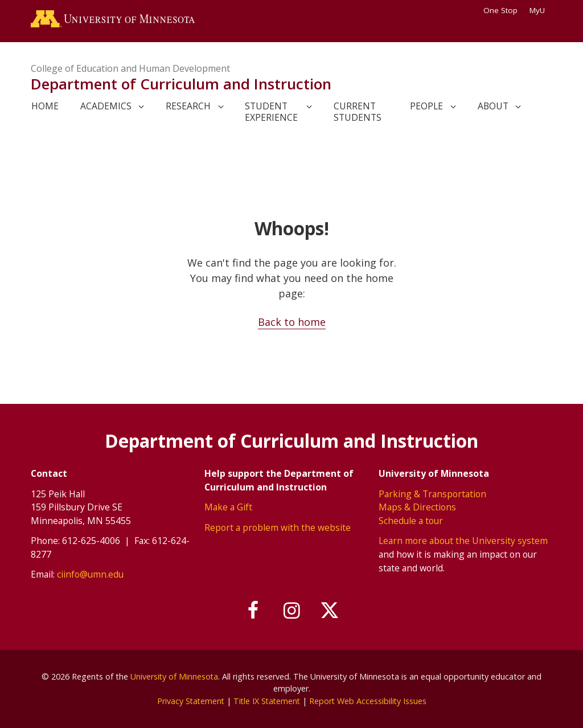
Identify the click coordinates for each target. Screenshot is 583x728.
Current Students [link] (358, 112)
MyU (541, 10)
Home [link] (45, 107)
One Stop (500, 10)
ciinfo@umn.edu (90, 574)
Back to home (292, 322)
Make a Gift (228, 507)
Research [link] (188, 107)
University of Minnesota (174, 676)
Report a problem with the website (278, 527)
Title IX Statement (267, 700)
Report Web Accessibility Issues (369, 700)
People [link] (426, 107)
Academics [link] (106, 107)
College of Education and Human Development (130, 68)
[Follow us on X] (330, 611)
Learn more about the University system (463, 541)
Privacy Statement (189, 700)
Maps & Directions (417, 507)
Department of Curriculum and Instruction (181, 84)
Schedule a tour (411, 520)
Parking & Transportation (432, 493)
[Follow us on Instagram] (291, 611)
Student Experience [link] (271, 112)
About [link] (493, 107)
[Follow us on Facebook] (253, 611)
